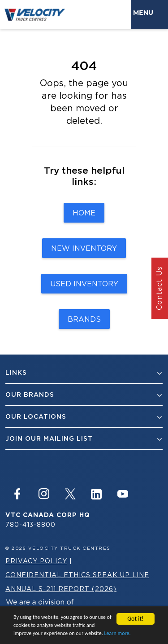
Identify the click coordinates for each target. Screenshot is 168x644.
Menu (145, 13)
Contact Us (159, 289)
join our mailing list (84, 439)
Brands (84, 319)
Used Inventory (84, 284)
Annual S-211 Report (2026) (61, 589)
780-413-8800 (30, 524)
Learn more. (118, 634)
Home (84, 213)
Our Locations (84, 417)
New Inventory (84, 248)
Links (84, 373)
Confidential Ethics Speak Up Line (77, 575)
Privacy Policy (36, 561)
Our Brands (84, 395)
